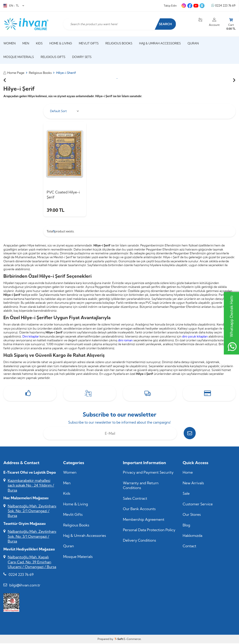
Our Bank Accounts (139, 510)
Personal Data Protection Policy (149, 531)
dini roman (125, 341)
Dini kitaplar (31, 337)
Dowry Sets (82, 57)
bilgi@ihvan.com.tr (25, 586)
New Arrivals (193, 484)
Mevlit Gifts (89, 43)
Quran (193, 43)
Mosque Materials (19, 57)
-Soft (119, 640)
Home (188, 473)
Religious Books (119, 43)
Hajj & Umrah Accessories (160, 43)
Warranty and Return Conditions (141, 486)
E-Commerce (132, 640)
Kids (39, 43)
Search (165, 24)
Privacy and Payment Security (148, 473)
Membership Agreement (144, 520)
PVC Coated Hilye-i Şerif (63, 194)
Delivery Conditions (139, 541)
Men (26, 43)
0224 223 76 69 (223, 6)
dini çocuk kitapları (195, 337)
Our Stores (192, 515)
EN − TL (14, 6)
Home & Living (61, 43)
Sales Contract (135, 499)
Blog (187, 526)
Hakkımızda (193, 536)
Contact (190, 547)
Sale (186, 494)
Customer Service (198, 505)
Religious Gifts (53, 57)
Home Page (14, 73)
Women (10, 43)
